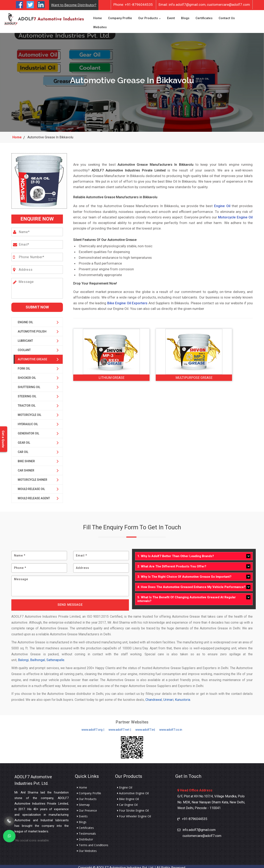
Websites (100, 26)
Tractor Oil (27, 403)
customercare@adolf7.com (228, 5)
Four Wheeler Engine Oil (134, 813)
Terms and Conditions (93, 842)
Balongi (23, 657)
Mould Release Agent (34, 495)
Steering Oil (27, 393)
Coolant (24, 347)
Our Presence (87, 808)
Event (171, 17)
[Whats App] (9, 836)
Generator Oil (28, 430)
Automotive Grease (32, 356)
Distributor (85, 836)
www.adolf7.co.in (171, 727)
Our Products (148, 17)
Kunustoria (183, 697)
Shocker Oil (27, 375)
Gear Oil (24, 440)
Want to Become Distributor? (74, 5)
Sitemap (83, 802)
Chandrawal (154, 697)
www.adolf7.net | (120, 727)
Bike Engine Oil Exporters (127, 300)
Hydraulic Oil (28, 421)
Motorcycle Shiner (32, 477)
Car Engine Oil (127, 802)
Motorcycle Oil (29, 412)
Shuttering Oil (29, 384)
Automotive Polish (32, 329)
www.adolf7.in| (145, 727)
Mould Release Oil (31, 486)
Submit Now (37, 304)
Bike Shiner (26, 458)
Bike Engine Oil (128, 796)
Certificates (204, 17)
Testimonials (86, 831)
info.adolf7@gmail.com (182, 5)
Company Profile (120, 17)
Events (82, 813)
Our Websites (87, 848)
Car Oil (23, 449)
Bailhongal (38, 657)
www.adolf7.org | (93, 727)
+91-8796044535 (133, 5)
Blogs (185, 17)
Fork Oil (24, 366)
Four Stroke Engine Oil (133, 808)
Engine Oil (25, 319)
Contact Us (227, 17)
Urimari (168, 697)
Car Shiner (26, 468)
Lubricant (25, 338)
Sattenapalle (55, 657)
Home (98, 17)
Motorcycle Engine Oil (235, 214)
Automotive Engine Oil (133, 790)
